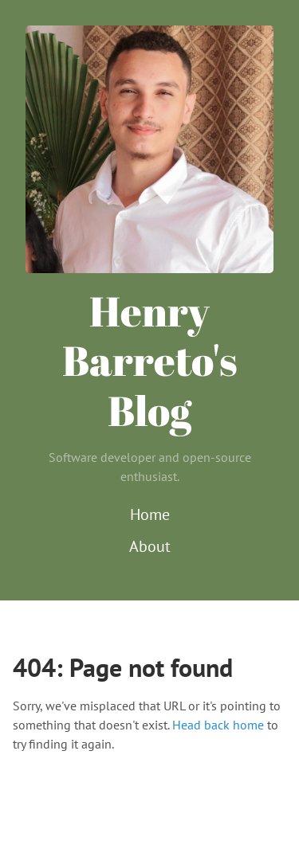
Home (150, 514)
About (150, 546)
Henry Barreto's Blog (150, 360)
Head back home (218, 725)
